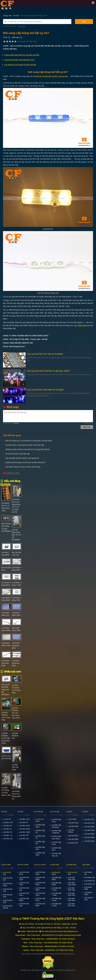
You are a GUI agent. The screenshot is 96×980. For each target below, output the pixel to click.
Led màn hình (73, 872)
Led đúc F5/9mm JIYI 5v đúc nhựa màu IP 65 (6, 738)
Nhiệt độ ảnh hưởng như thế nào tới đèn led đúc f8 (25, 462)
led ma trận (63, 76)
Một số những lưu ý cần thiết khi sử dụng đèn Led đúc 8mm (29, 441)
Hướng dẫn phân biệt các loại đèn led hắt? (22, 55)
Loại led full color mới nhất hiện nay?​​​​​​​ (19, 60)
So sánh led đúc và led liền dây (18, 454)
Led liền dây (40, 819)
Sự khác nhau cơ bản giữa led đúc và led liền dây (25, 445)
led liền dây (47, 76)
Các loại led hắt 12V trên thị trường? (45, 354)
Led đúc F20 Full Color (15, 767)
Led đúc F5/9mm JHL (15, 736)
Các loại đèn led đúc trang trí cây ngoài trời (22, 458)
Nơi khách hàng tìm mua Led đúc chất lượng (23, 467)
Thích (5, 37)
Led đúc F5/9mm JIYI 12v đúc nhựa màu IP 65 (16, 713)
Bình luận (16, 37)
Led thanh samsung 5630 (16, 663)
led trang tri (21, 26)
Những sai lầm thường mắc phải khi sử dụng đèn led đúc (28, 449)
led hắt (38, 76)
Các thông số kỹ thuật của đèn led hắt (20, 65)
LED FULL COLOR (23, 865)
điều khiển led (84, 325)
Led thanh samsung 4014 (16, 645)
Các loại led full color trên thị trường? (45, 390)
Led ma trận (7, 872)
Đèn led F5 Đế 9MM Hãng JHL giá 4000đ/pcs (6, 690)
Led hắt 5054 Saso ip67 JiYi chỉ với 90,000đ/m (17, 535)
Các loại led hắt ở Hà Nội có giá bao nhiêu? (48, 371)
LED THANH (86, 865)
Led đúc (6, 819)
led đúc (55, 76)
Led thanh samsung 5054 (5, 663)
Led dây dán (56, 872)
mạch (76, 325)
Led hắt (70, 819)
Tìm (84, 22)
